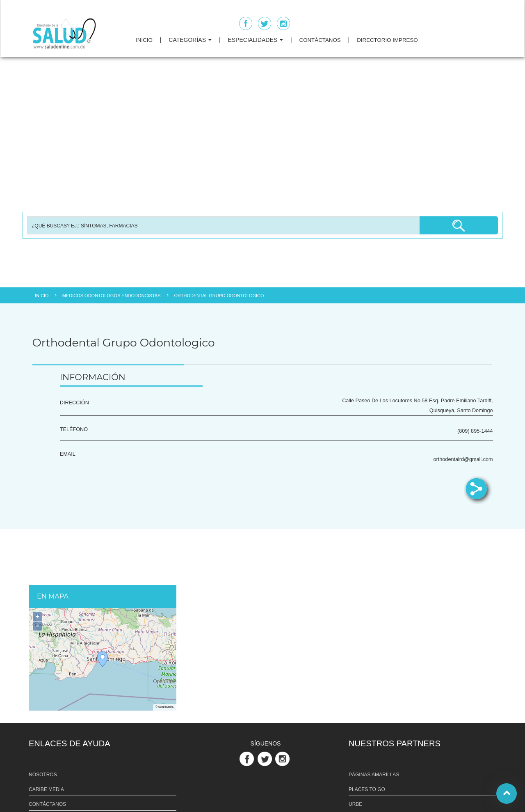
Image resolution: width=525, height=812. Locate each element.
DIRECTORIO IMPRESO (387, 40)
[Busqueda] (223, 225)
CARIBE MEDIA (46, 789)
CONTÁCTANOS (320, 40)
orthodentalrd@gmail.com (463, 459)
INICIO (144, 40)
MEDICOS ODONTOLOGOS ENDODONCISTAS (112, 296)
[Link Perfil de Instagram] (283, 758)
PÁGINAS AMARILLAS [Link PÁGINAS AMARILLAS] (374, 775)
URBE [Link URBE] (355, 804)
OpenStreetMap (165, 682)
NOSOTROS (43, 775)
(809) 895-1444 (475, 431)
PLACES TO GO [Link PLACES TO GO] (367, 789)
